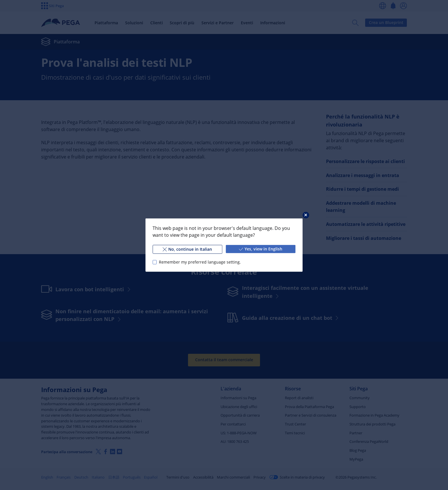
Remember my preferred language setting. (200, 262)
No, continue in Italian (187, 249)
